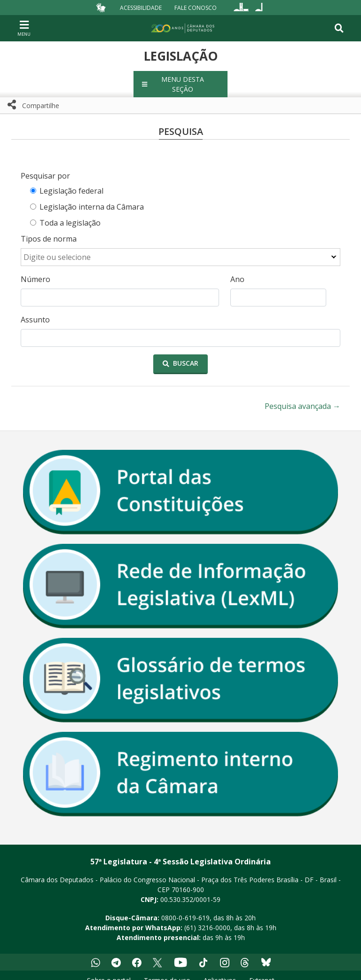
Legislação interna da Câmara (92, 197)
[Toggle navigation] (339, 28)
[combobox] (180, 247)
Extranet (262, 970)
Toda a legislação (70, 213)
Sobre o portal (109, 970)
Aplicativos (220, 970)
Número (35, 269)
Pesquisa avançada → (302, 396)
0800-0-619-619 (185, 908)
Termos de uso (167, 970)
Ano (237, 269)
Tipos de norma (49, 229)
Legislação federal (71, 181)
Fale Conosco (196, 7)
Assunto (35, 310)
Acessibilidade (141, 7)
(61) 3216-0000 (207, 918)
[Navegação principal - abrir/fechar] (24, 28)
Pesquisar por (45, 166)
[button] (180, 79)
